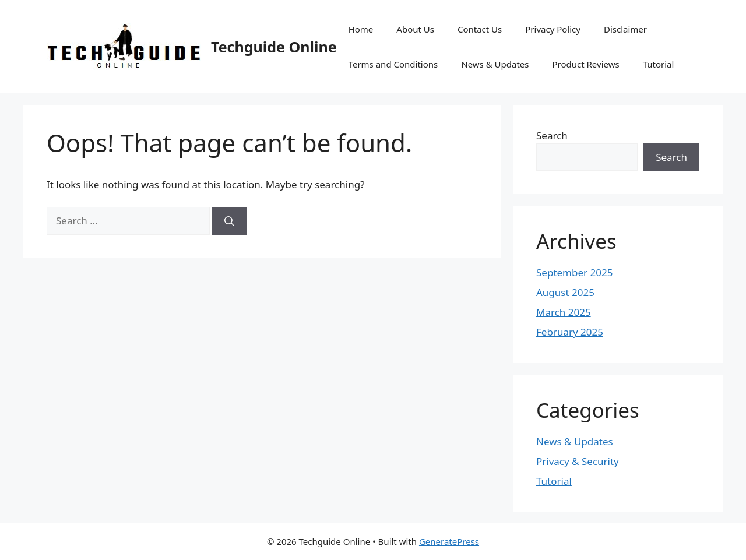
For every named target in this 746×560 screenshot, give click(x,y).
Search (552, 135)
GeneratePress (449, 541)
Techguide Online (274, 47)
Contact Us (480, 29)
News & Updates (495, 64)
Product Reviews (585, 64)
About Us (415, 29)
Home (361, 29)
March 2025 (564, 312)
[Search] (229, 221)
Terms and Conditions (393, 64)
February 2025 (570, 332)
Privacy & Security (578, 461)
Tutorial (659, 64)
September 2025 (574, 272)
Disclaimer (625, 29)
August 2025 (565, 292)
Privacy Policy (553, 29)
